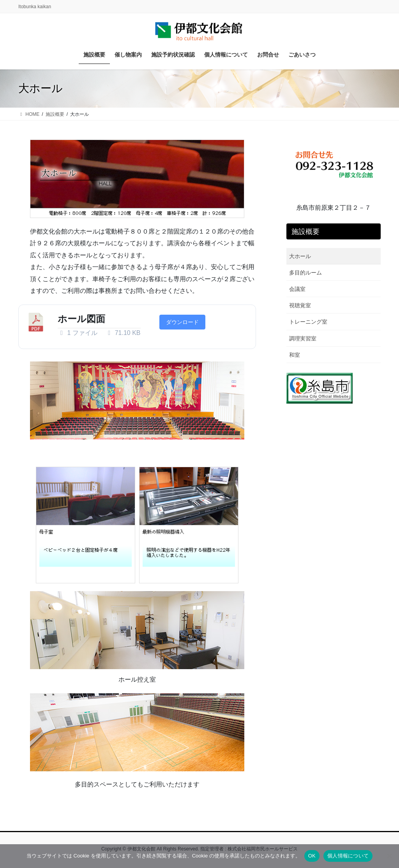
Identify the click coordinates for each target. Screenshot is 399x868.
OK (312, 856)
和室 (295, 355)
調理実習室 (303, 338)
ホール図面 (81, 319)
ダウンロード (182, 322)
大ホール (300, 256)
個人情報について (348, 856)
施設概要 (305, 232)
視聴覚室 (300, 305)
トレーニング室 (308, 322)
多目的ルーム (305, 273)
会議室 (297, 289)
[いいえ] (389, 856)
